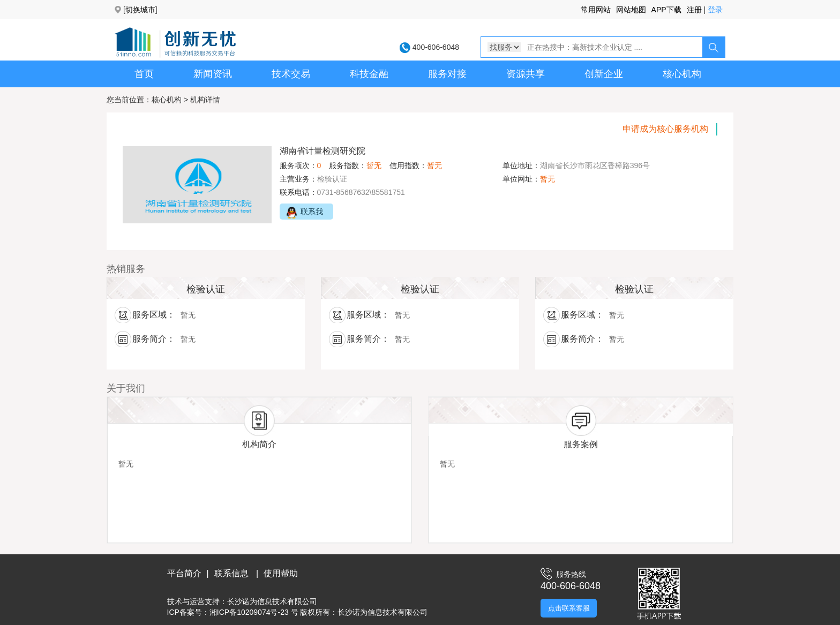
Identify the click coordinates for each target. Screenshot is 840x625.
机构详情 (205, 100)
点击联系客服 (569, 608)
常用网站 (596, 10)
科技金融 (369, 74)
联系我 (301, 213)
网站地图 (631, 10)
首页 (144, 74)
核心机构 (682, 74)
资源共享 (526, 74)
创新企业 (604, 74)
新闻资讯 (213, 74)
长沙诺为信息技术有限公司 (272, 601)
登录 (715, 10)
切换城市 (140, 10)
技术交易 (291, 74)
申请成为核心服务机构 (665, 129)
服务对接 (447, 74)
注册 (694, 10)
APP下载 (666, 10)
